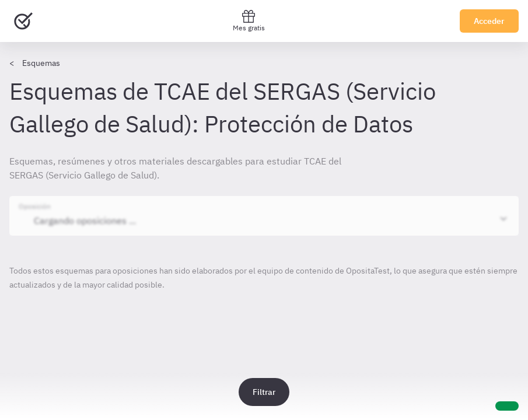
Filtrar (264, 392)
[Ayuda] (507, 406)
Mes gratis (249, 21)
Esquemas (41, 63)
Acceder (489, 21)
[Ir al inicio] (23, 21)
